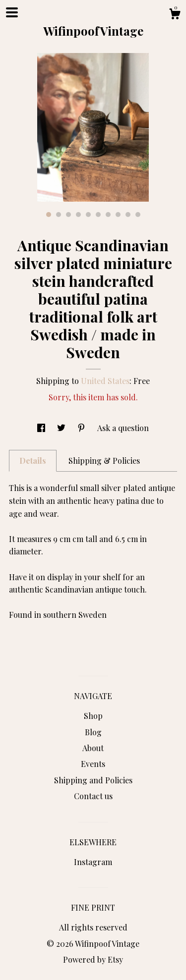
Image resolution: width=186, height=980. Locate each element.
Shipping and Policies (93, 780)
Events (93, 764)
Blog (93, 732)
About (93, 748)
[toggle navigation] (12, 12)
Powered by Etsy (93, 959)
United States (105, 381)
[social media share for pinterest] (82, 428)
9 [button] (128, 215)
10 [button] (138, 215)
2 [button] (59, 215)
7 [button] (108, 215)
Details (33, 461)
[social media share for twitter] (62, 428)
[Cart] (175, 15)
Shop (93, 716)
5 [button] (88, 215)
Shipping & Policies (104, 461)
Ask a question (123, 428)
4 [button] (78, 215)
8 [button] (118, 215)
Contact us (93, 796)
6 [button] (98, 215)
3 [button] (68, 215)
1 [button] (49, 215)
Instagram (93, 862)
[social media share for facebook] (42, 428)
